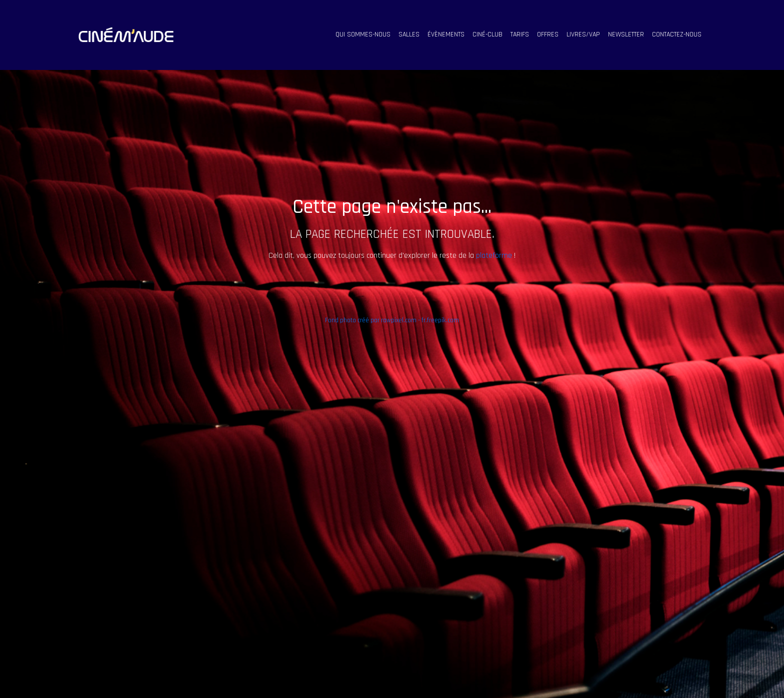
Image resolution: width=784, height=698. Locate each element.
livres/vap (583, 34)
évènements (446, 34)
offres (548, 34)
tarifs (520, 34)
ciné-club (487, 34)
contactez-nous (677, 34)
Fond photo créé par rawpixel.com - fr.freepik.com (392, 320)
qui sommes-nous (363, 34)
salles (409, 34)
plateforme (494, 256)
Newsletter (626, 34)
